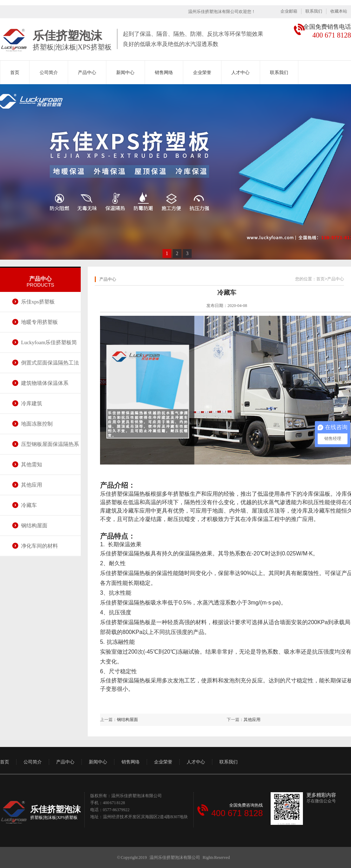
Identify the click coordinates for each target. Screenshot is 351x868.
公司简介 (49, 72)
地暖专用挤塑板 (39, 322)
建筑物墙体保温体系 (45, 383)
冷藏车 (29, 505)
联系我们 (314, 11)
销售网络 (164, 72)
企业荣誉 (202, 72)
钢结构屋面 (34, 526)
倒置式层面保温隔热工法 (50, 363)
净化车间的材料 (39, 546)
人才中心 (240, 72)
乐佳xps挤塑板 (38, 302)
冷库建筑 (32, 403)
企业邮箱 (289, 11)
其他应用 (32, 485)
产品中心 (87, 72)
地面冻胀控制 (37, 424)
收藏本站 (339, 11)
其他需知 (32, 465)
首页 (15, 72)
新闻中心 (125, 72)
